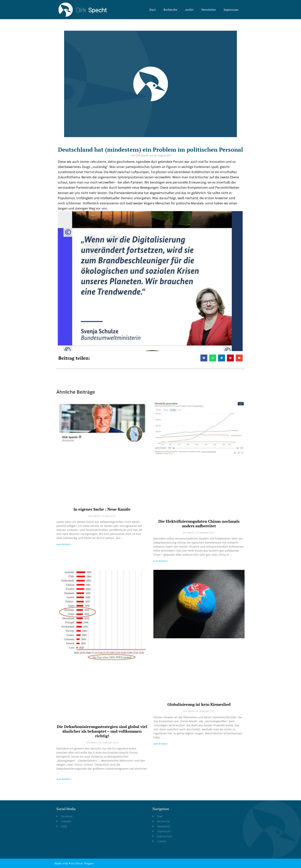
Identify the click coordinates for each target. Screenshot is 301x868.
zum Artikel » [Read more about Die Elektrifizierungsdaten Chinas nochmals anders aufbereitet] (161, 561)
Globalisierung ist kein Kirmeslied (199, 704)
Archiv (189, 10)
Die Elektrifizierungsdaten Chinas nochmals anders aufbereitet (199, 524)
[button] (204, 358)
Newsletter (209, 10)
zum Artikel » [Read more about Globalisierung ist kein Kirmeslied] (161, 744)
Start (153, 10)
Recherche (170, 10)
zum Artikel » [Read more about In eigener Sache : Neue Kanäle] (64, 544)
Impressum (231, 10)
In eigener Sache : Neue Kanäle (102, 509)
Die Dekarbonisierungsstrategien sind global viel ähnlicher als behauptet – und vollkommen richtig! (102, 731)
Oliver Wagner (84, 863)
